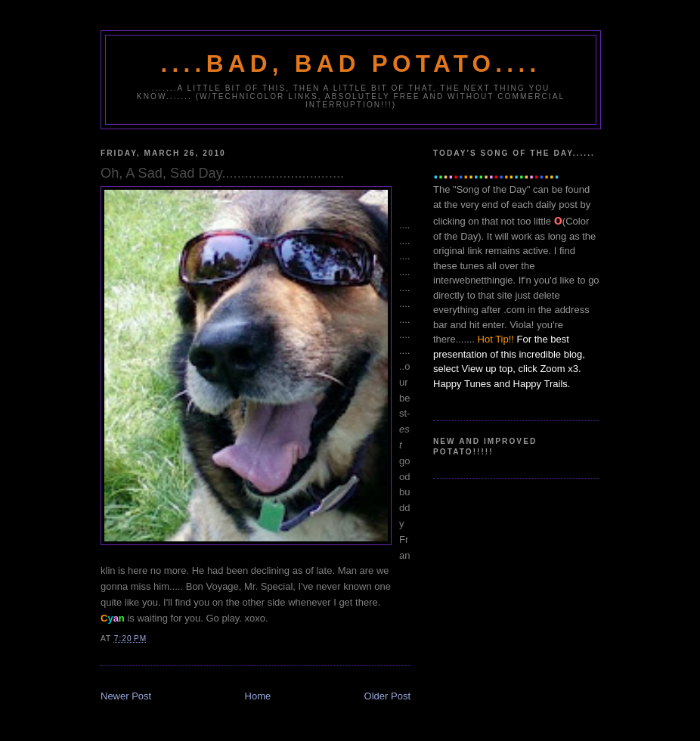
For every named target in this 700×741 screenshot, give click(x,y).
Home (258, 696)
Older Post (387, 696)
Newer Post (126, 696)
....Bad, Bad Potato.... (351, 64)
